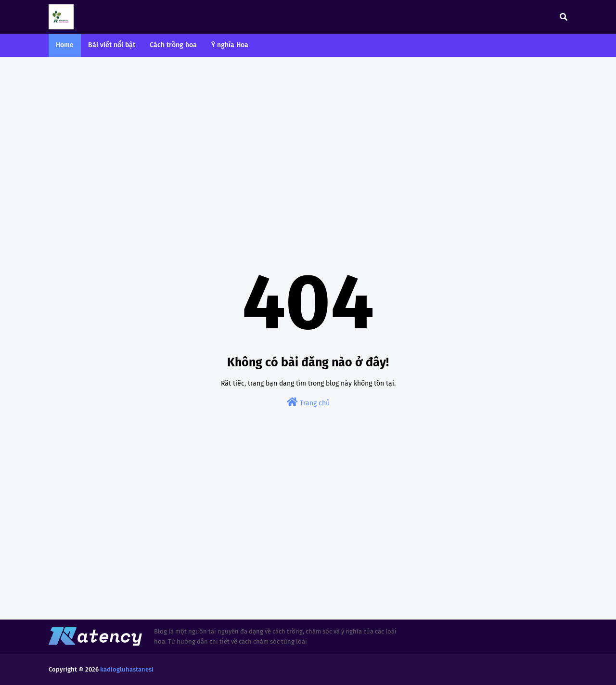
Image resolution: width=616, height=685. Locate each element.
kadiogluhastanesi (127, 669)
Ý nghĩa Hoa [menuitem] (230, 45)
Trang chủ (308, 402)
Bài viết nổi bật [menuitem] (112, 45)
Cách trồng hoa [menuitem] (173, 45)
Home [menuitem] (65, 45)
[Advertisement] (308, 139)
